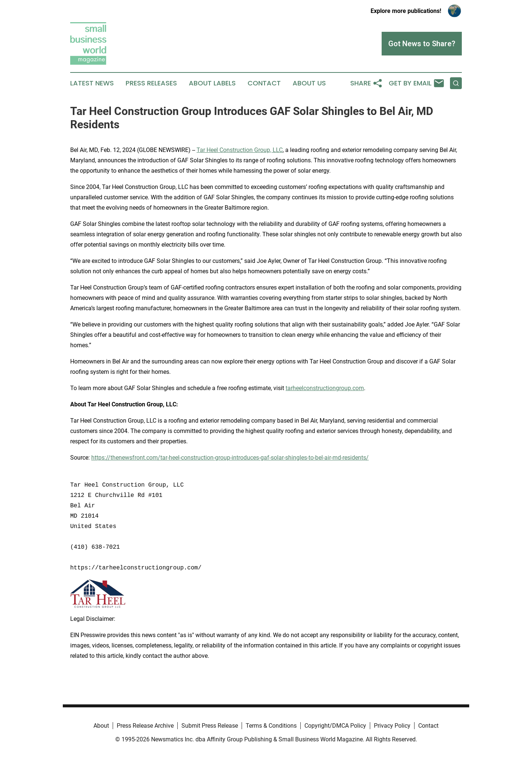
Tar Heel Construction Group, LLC (240, 150)
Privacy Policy (392, 726)
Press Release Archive (145, 726)
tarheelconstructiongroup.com (325, 388)
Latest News (92, 83)
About (101, 726)
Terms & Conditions (271, 726)
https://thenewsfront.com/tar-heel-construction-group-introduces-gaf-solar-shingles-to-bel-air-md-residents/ (230, 458)
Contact (264, 83)
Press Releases (151, 83)
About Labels (212, 83)
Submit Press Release (210, 726)
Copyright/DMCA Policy (335, 726)
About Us (309, 83)
